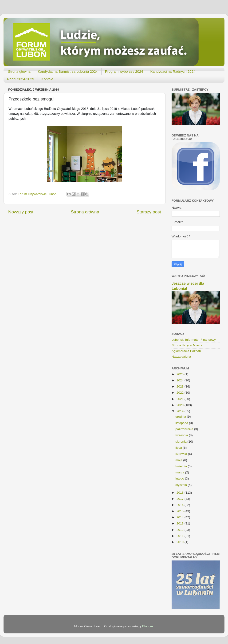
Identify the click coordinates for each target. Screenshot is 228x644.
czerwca (182, 454)
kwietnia (182, 466)
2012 (181, 530)
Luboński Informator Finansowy (194, 340)
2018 (181, 493)
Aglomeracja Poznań (186, 351)
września (182, 435)
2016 (181, 505)
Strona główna (19, 71)
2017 (181, 499)
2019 (181, 411)
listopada (182, 423)
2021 (181, 399)
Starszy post (149, 212)
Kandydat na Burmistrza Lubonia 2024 (68, 71)
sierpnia (181, 442)
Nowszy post (21, 212)
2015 (181, 511)
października (185, 429)
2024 (181, 380)
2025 (181, 374)
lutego (180, 478)
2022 (181, 393)
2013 (181, 523)
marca (180, 472)
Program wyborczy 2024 (124, 71)
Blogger (148, 626)
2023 (181, 386)
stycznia (182, 485)
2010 (181, 542)
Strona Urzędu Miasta (187, 345)
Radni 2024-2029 (21, 79)
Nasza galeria (181, 357)
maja (179, 460)
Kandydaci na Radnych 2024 (173, 71)
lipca (179, 448)
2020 (181, 405)
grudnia (181, 417)
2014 (181, 517)
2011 (181, 536)
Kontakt (47, 79)
